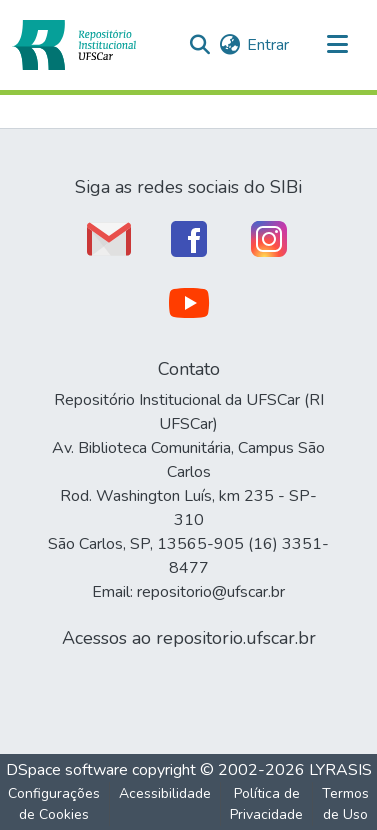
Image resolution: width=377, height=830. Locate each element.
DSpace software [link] (67, 770)
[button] (74, 45)
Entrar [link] (268, 45)
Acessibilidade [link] (165, 793)
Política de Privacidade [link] (266, 804)
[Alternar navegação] (337, 45)
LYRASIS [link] (340, 770)
